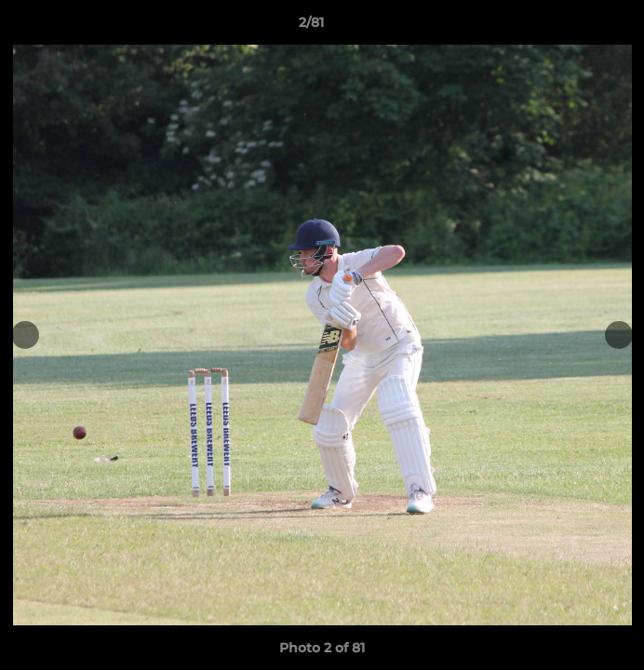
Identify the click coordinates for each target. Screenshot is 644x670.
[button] (577, 27)
